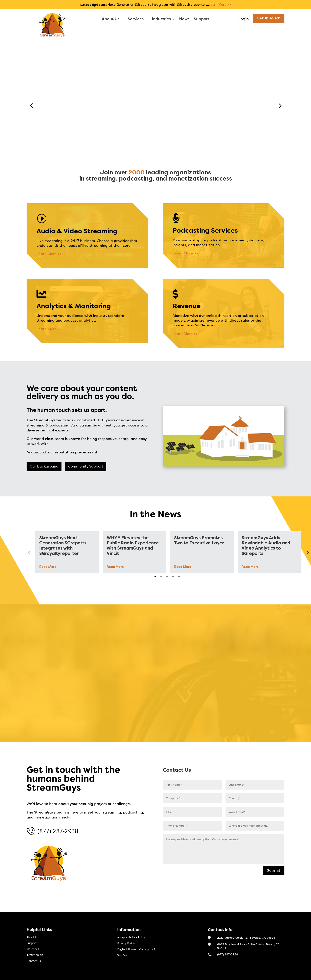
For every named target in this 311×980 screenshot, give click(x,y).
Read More (48, 567)
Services (136, 19)
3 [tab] (167, 577)
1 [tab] (155, 577)
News (184, 19)
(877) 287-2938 (58, 831)
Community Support (86, 466)
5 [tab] (179, 577)
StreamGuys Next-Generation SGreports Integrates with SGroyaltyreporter (63, 546)
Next (307, 552)
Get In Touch (269, 18)
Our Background (44, 466)
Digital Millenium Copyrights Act (138, 949)
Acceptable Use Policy (131, 938)
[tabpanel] (67, 552)
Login (243, 19)
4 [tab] (173, 577)
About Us (111, 19)
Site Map (123, 955)
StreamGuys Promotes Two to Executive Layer (199, 541)
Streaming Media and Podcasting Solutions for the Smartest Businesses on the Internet (212, 82)
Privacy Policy (126, 944)
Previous (29, 552)
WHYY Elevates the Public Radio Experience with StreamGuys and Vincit (133, 546)
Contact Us (175, 139)
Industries (161, 19)
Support (202, 19)
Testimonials (35, 955)
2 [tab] (161, 577)
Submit (274, 870)
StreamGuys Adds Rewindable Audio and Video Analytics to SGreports (266, 546)
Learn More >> (220, 5)
